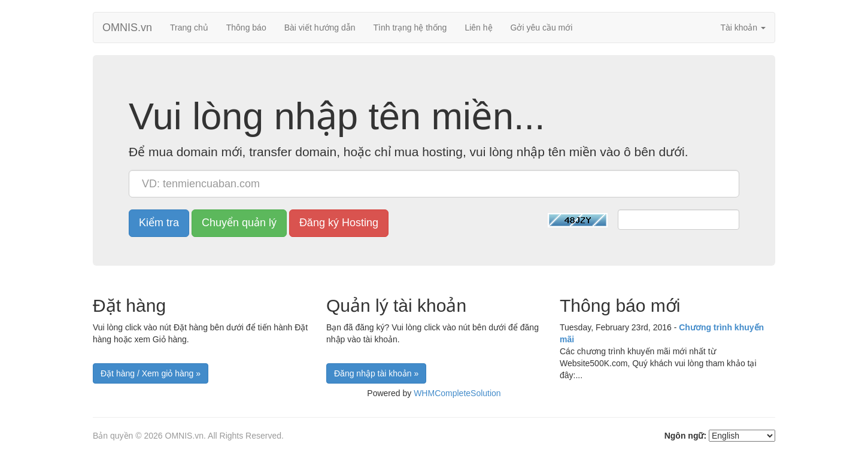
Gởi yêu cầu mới (542, 28)
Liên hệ (478, 28)
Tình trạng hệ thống (410, 28)
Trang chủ (189, 28)
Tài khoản (743, 28)
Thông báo (246, 28)
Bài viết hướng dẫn (320, 28)
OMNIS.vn (127, 28)
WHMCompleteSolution (457, 393)
